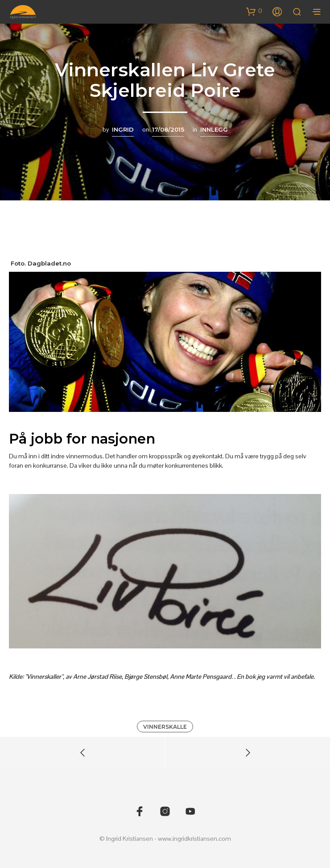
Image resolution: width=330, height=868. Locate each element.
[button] (254, 11)
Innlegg (214, 129)
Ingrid (123, 129)
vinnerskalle (165, 727)
